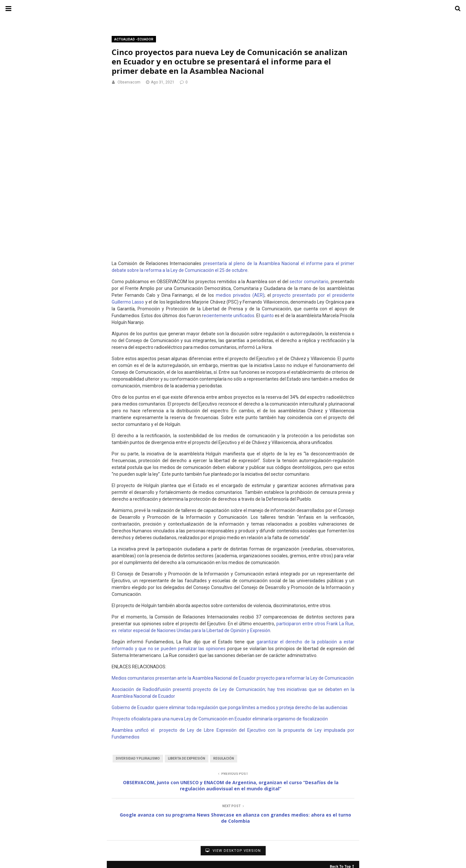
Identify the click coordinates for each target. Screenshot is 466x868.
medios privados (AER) (240, 295)
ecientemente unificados (229, 316)
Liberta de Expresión (187, 758)
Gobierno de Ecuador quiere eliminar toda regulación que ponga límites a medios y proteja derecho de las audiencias (230, 707)
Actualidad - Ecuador (134, 39)
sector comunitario (309, 282)
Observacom (129, 82)
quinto (267, 316)
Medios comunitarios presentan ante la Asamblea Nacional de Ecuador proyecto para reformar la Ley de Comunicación (233, 678)
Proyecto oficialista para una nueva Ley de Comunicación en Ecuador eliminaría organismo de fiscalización (220, 719)
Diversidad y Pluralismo (138, 758)
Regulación (224, 758)
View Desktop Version (233, 851)
